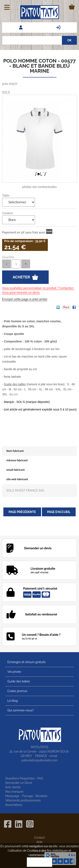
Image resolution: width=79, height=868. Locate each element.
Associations (14, 805)
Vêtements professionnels (23, 800)
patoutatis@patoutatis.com (39, 760)
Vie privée (14, 672)
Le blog (13, 701)
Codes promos (17, 691)
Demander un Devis (19, 783)
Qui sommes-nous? (21, 710)
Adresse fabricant (17, 460)
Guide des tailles (19, 681)
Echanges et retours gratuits (27, 662)
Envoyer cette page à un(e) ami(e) (25, 299)
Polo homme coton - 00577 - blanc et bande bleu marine (39, 66)
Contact (39, 838)
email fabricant (15, 470)
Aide (39, 842)
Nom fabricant (15, 451)
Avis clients (13, 787)
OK (40, 862)
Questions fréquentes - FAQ (24, 778)
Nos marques (14, 792)
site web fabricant (17, 479)
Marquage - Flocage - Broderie (26, 796)
